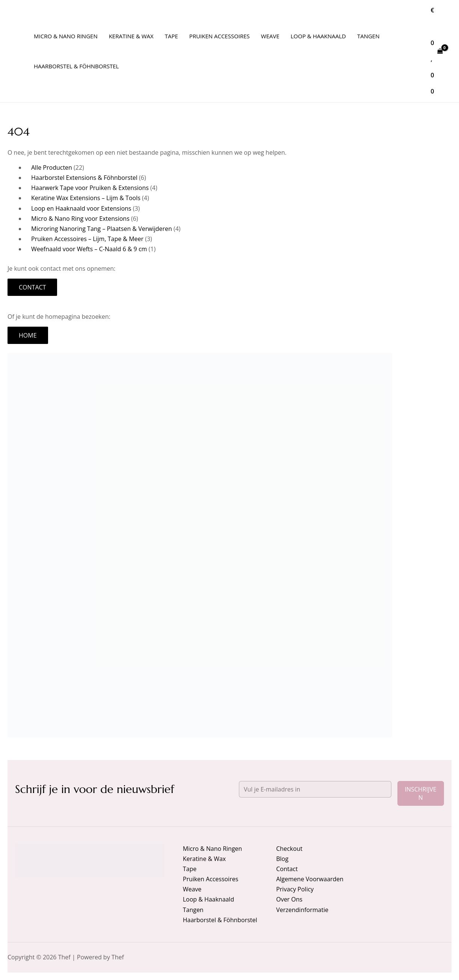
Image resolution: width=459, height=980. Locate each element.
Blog (282, 859)
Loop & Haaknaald (209, 899)
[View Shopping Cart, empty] (437, 51)
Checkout (289, 849)
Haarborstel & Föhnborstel (220, 920)
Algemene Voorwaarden (310, 879)
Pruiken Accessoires (211, 879)
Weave (192, 889)
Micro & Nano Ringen (213, 849)
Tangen (193, 910)
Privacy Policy (295, 889)
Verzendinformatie (302, 910)
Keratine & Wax (205, 859)
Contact (32, 287)
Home (28, 335)
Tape (190, 869)
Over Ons (289, 899)
